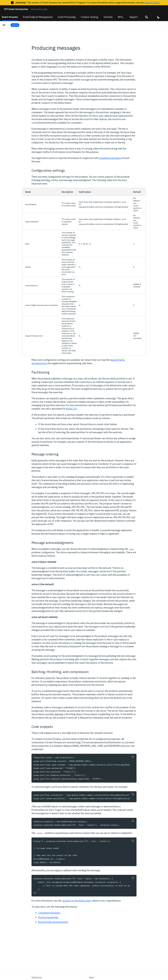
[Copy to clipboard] (133, 757)
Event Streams (10, 17)
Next (92, 978)
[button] (147, 17)
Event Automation (16, 9)
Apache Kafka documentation (53, 922)
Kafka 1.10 (71, 409)
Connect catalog (89, 17)
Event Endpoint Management (38, 17)
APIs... (121, 17)
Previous (37, 978)
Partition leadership (48, 917)
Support (134, 17)
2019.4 (15, 25)
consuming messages (110, 158)
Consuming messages (49, 913)
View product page (39, 9)
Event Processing (67, 17)
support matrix (152, 3)
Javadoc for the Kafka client (77, 901)
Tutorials (108, 17)
